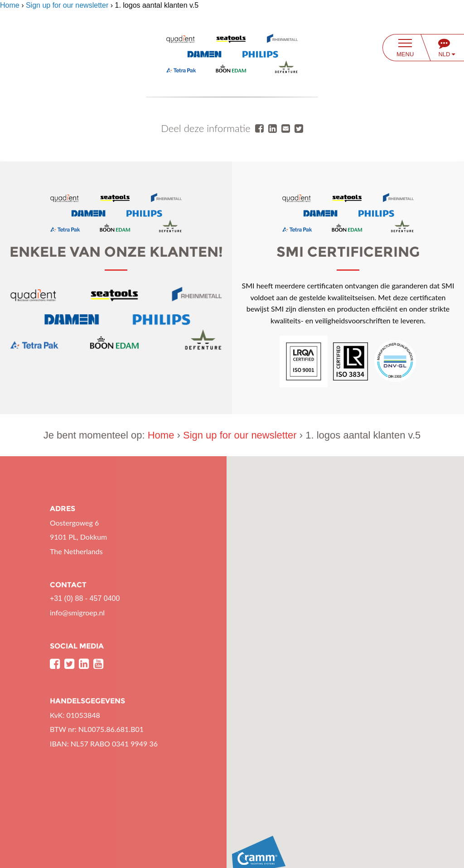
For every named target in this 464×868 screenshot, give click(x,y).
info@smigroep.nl (77, 612)
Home (10, 5)
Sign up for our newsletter (67, 5)
